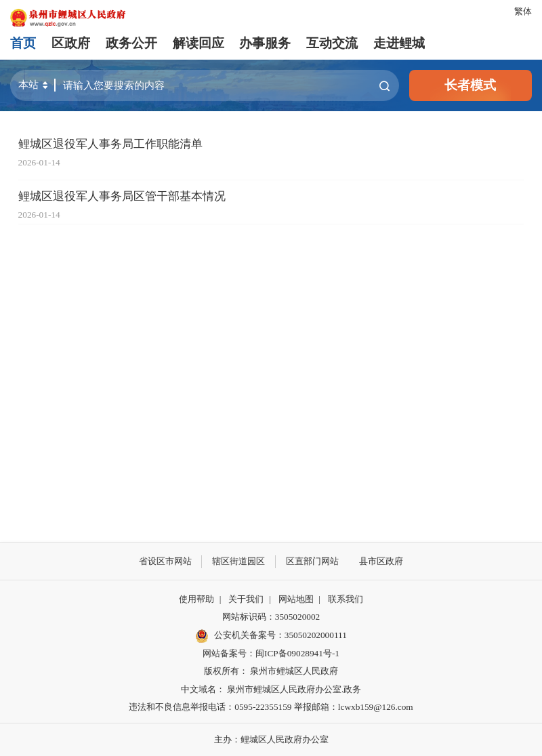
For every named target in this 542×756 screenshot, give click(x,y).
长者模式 (470, 85)
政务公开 (131, 43)
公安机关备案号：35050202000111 (271, 636)
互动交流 (332, 43)
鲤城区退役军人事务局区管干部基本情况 (122, 196)
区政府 (71, 43)
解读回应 (199, 43)
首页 (23, 43)
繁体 (523, 11)
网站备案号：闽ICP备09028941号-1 (271, 653)
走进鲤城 (399, 43)
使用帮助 (196, 599)
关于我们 (246, 599)
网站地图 (296, 599)
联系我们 (346, 599)
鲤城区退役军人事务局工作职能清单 (110, 144)
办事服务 (265, 43)
